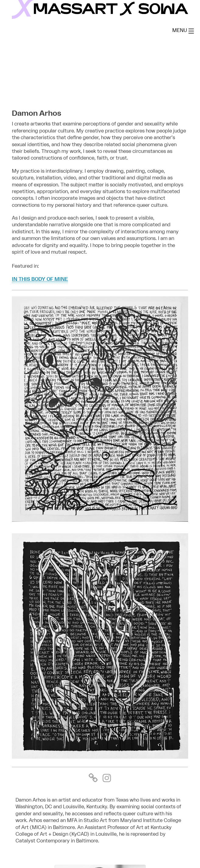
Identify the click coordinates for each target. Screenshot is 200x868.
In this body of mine (40, 279)
